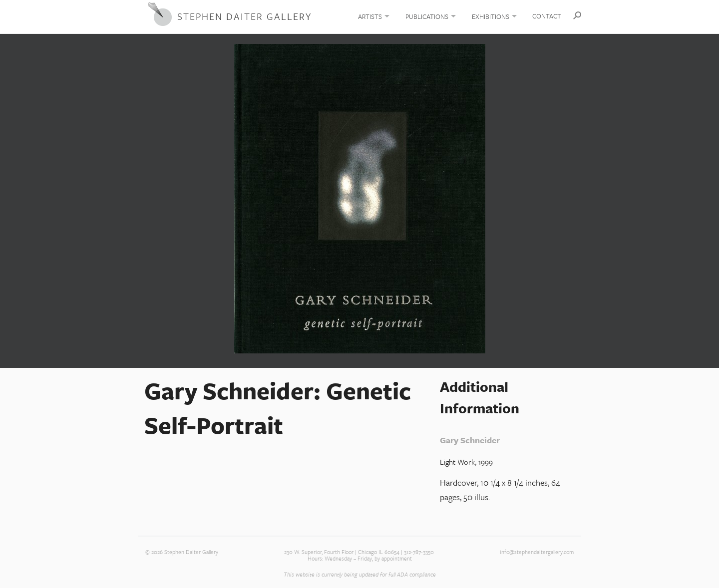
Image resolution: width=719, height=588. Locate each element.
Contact (547, 16)
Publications (427, 16)
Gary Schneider (470, 440)
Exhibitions (491, 16)
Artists (370, 16)
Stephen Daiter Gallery (244, 16)
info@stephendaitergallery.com (537, 552)
